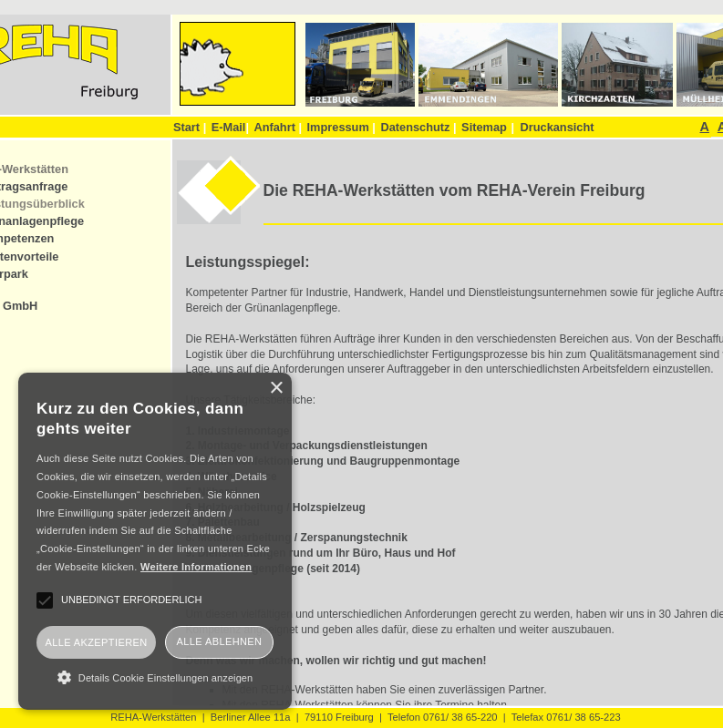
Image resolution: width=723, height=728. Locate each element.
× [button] (276, 389)
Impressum (341, 127)
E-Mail (230, 127)
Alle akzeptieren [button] (96, 642)
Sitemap (484, 127)
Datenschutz (418, 127)
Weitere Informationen (196, 567)
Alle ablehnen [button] (220, 641)
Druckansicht (557, 127)
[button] (155, 677)
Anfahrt (278, 127)
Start (190, 127)
